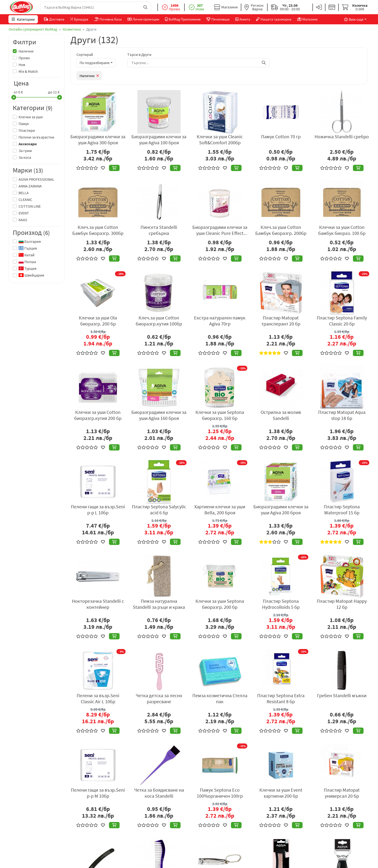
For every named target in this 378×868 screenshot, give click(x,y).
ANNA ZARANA (30, 186)
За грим (25, 151)
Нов (22, 65)
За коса (25, 157)
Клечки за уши (31, 117)
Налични (26, 51)
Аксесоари (28, 144)
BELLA (24, 193)
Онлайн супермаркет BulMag (33, 29)
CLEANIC (25, 199)
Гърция (28, 248)
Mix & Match (28, 71)
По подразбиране (95, 63)
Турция (27, 268)
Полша (27, 262)
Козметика (72, 29)
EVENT (24, 213)
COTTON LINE (30, 206)
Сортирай (85, 54)
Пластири (27, 130)
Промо (24, 58)
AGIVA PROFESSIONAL (36, 179)
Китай (27, 255)
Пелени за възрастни (36, 137)
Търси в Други (139, 54)
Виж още (353, 19)
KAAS (23, 220)
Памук (24, 124)
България (30, 241)
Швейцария (31, 275)
